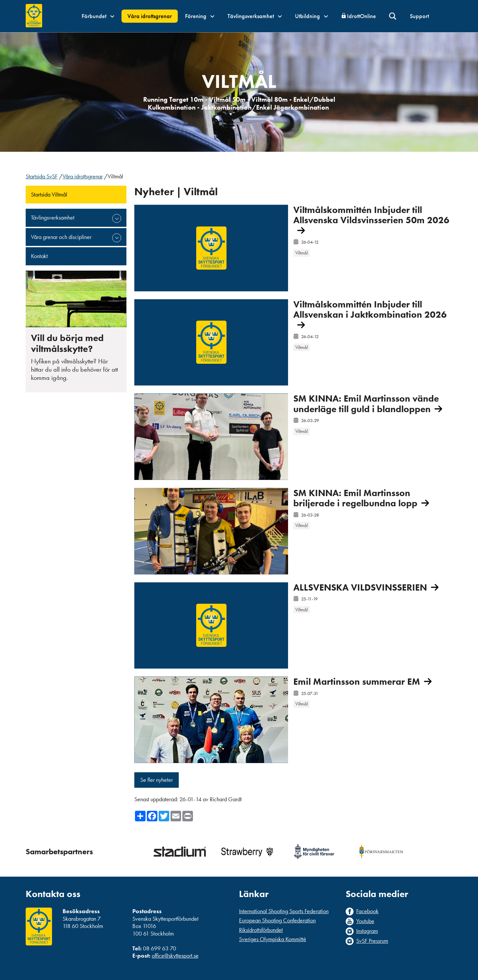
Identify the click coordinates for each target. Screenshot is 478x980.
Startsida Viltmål (49, 194)
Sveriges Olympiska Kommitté (273, 939)
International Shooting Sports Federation (284, 911)
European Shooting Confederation (277, 920)
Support (419, 16)
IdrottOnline (361, 16)
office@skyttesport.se (175, 955)
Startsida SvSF (42, 176)
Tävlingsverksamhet (255, 16)
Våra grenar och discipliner (61, 237)
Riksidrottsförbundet (261, 930)
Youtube (365, 921)
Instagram (367, 931)
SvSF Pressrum (372, 941)
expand (117, 218)
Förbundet (98, 16)
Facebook (367, 911)
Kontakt (39, 256)
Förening (200, 16)
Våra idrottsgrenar (150, 16)
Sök (393, 16)
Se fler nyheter (157, 780)
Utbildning (311, 16)
